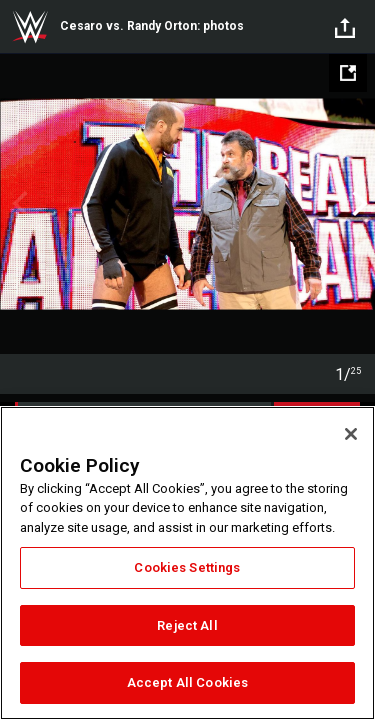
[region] (187, 563)
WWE (30, 27)
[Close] (351, 434)
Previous (17, 204)
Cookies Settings (187, 567)
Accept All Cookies (187, 682)
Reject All (187, 625)
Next (357, 204)
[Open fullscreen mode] (348, 73)
